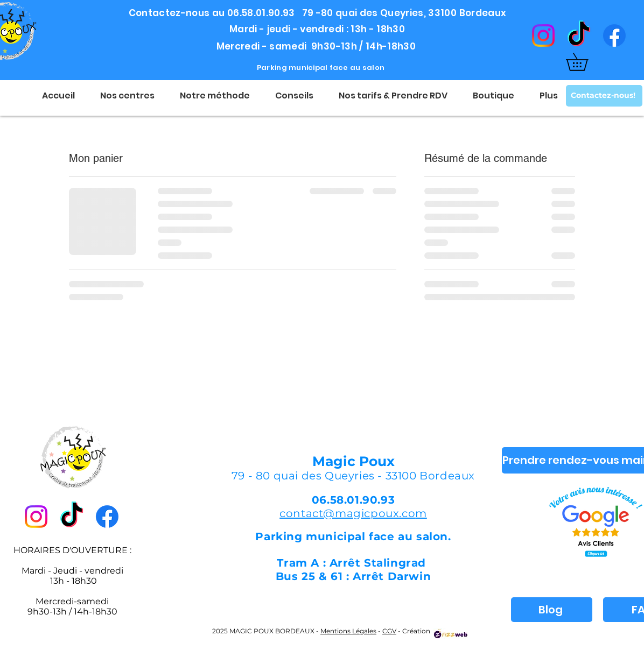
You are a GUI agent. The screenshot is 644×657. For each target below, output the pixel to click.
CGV (389, 631)
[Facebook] (614, 36)
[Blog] (552, 610)
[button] (586, 62)
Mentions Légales (348, 631)
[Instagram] (543, 36)
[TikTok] (579, 36)
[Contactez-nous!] (604, 96)
